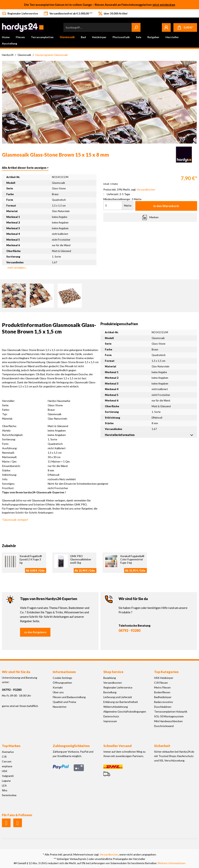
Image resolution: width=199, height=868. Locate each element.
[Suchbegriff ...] (98, 27)
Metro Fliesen (162, 687)
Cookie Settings (62, 678)
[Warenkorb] (185, 27)
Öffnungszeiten (62, 683)
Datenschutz (111, 716)
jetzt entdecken (164, 5)
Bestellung (110, 692)
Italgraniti (8, 776)
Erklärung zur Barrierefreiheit (121, 702)
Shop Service (113, 672)
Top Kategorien (166, 672)
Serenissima (9, 795)
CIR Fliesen (161, 683)
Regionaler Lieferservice (118, 687)
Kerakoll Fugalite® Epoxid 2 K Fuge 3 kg (31, 559)
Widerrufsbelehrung (116, 707)
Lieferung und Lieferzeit (118, 697)
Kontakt (58, 687)
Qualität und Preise (64, 702)
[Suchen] (136, 27)
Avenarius (8, 752)
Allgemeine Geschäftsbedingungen (125, 711)
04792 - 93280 (129, 630)
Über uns (58, 692)
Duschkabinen (163, 707)
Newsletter (60, 707)
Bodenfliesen (162, 692)
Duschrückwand (164, 726)
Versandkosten (113, 683)
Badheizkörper (163, 697)
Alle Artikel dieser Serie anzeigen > (25, 168)
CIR (4, 757)
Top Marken (11, 746)
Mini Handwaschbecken (168, 721)
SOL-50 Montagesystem (169, 716)
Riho (5, 790)
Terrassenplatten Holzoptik (171, 711)
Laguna (6, 781)
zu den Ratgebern (35, 632)
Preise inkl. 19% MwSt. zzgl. (129, 189)
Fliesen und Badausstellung (69, 697)
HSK (5, 771)
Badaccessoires (164, 702)
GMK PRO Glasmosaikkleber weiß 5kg (81, 559)
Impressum (110, 721)
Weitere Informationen (172, 863)
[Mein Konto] (166, 27)
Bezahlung (110, 678)
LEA (4, 785)
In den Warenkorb (166, 206)
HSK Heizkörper (164, 678)
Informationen (64, 672)
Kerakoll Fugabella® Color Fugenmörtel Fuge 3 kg (132, 559)
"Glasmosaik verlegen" (15, 520)
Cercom (7, 761)
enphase (7, 766)
